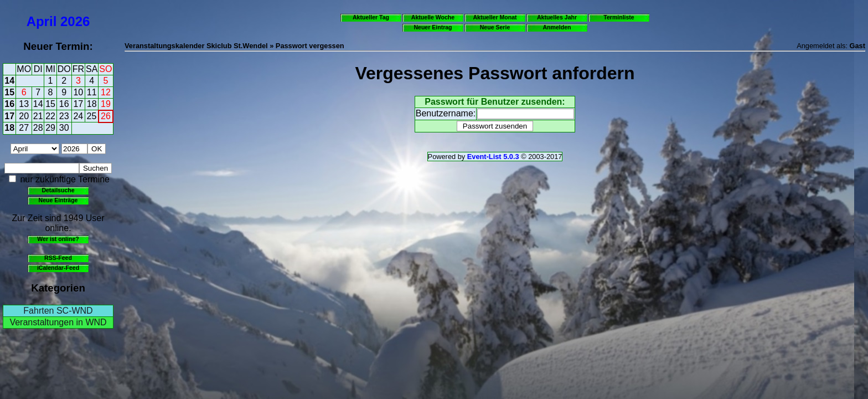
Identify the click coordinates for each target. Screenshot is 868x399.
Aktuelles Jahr (557, 17)
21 (38, 116)
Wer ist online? (58, 239)
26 (106, 116)
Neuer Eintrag (433, 27)
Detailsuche (58, 190)
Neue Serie (495, 27)
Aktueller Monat (495, 17)
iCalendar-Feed (58, 268)
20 (24, 116)
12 (106, 92)
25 (92, 116)
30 (64, 128)
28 (38, 128)
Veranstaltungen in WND (58, 322)
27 (24, 128)
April (42, 21)
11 (92, 92)
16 (9, 104)
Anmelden (557, 27)
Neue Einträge (58, 200)
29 (50, 128)
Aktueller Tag (371, 17)
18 (92, 104)
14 (9, 81)
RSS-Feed (58, 258)
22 (50, 116)
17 (78, 104)
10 (78, 92)
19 (106, 104)
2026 (75, 21)
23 (64, 116)
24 (78, 116)
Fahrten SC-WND (58, 311)
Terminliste (619, 17)
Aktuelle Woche (433, 17)
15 (9, 92)
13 (24, 104)
